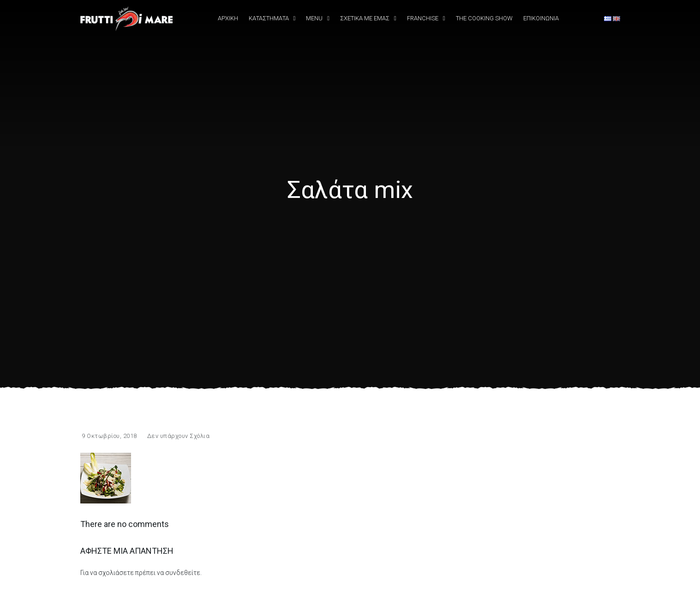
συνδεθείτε (183, 573)
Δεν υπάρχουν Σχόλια (179, 436)
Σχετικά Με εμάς (365, 18)
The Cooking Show (484, 18)
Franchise (423, 18)
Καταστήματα (269, 18)
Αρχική (228, 18)
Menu (314, 18)
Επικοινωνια (541, 18)
